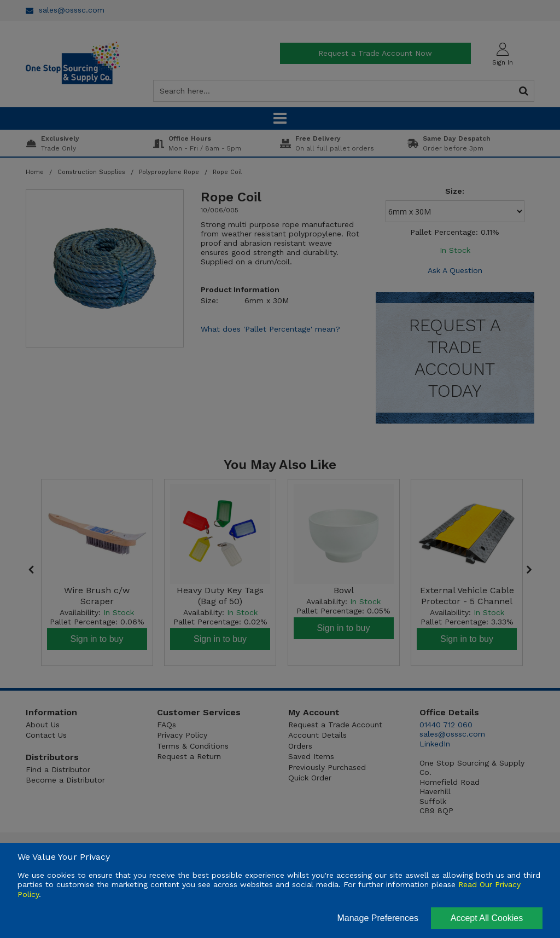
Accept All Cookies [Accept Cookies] (487, 918)
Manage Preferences (378, 918)
